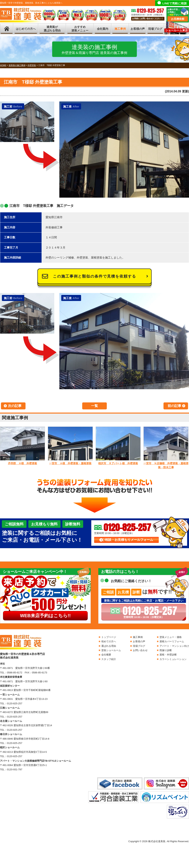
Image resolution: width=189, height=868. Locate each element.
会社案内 (103, 29)
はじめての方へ (26, 29)
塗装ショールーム (111, 650)
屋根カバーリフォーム (172, 641)
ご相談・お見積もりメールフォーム (127, 540)
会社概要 (106, 655)
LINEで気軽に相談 (175, 3)
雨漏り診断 (166, 650)
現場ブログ (155, 29)
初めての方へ (109, 641)
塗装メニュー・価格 (171, 637)
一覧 (94, 406)
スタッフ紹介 (109, 659)
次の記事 (15, 406)
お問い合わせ (140, 650)
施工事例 (120, 29)
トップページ (109, 637)
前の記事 (174, 406)
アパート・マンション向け (174, 646)
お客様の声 (138, 29)
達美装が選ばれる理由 (52, 29)
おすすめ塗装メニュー (80, 29)
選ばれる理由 (109, 646)
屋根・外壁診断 (168, 655)
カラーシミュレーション (173, 659)
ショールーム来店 (177, 30)
